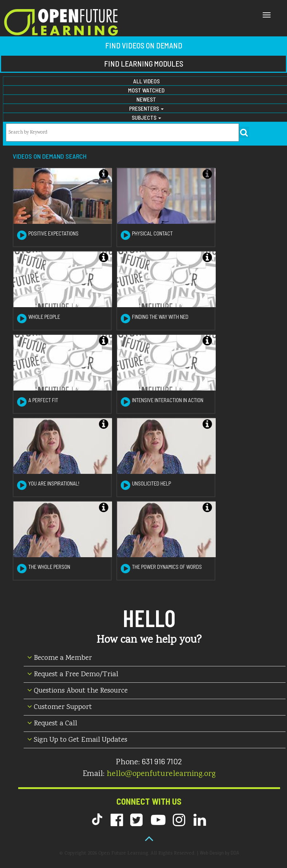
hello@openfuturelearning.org (161, 774)
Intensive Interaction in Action (168, 400)
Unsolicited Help (152, 483)
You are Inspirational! (54, 483)
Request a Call (52, 724)
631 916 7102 (162, 761)
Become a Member (60, 658)
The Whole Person (49, 567)
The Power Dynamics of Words (167, 567)
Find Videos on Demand (144, 45)
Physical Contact (152, 233)
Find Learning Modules (144, 64)
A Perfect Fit (43, 400)
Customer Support (60, 707)
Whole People (44, 317)
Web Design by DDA (219, 853)
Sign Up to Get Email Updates (77, 740)
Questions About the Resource (77, 691)
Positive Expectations (53, 233)
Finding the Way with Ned (160, 317)
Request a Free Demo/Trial (73, 675)
